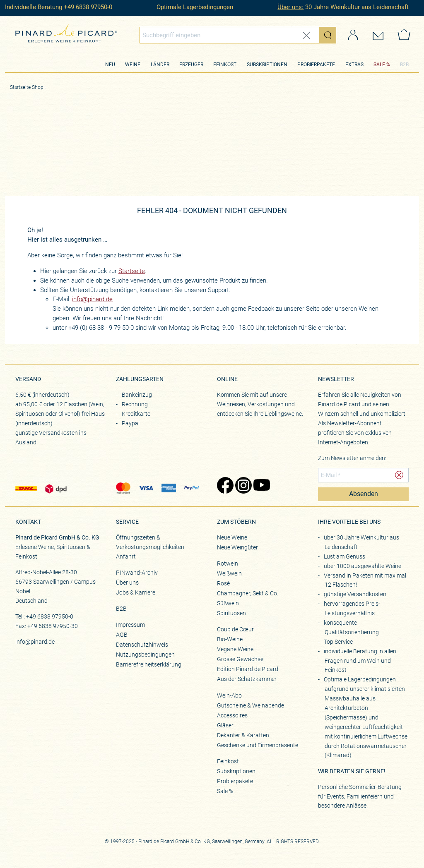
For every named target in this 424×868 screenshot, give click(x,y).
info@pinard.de (92, 299)
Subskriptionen (267, 65)
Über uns (127, 583)
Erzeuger (191, 65)
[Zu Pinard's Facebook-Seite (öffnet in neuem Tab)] (222, 486)
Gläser (225, 725)
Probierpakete (316, 65)
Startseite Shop (27, 87)
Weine (133, 65)
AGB (122, 635)
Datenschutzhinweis (142, 645)
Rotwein (228, 563)
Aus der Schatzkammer (247, 679)
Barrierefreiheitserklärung (149, 664)
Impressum (130, 625)
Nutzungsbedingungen (145, 655)
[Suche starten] (328, 35)
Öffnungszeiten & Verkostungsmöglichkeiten (150, 542)
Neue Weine (232, 537)
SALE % (382, 65)
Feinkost (225, 65)
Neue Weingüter (237, 547)
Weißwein (229, 573)
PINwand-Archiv (137, 573)
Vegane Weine (235, 649)
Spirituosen (231, 613)
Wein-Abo (229, 695)
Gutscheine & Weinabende (251, 705)
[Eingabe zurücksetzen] (306, 35)
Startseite (132, 271)
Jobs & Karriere (136, 592)
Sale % (225, 791)
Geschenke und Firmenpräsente (258, 745)
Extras (354, 65)
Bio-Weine (230, 639)
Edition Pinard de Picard (248, 669)
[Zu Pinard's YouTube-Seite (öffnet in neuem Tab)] (258, 486)
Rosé (223, 583)
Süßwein (228, 603)
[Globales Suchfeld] (230, 35)
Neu (110, 65)
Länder (160, 65)
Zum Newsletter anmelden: (352, 458)
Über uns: (290, 7)
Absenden (364, 494)
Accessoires (232, 715)
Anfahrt (126, 556)
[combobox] (238, 35)
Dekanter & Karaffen (243, 735)
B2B (404, 65)
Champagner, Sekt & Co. (248, 593)
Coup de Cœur (235, 629)
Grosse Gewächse (240, 659)
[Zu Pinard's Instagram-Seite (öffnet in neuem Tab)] (240, 486)
